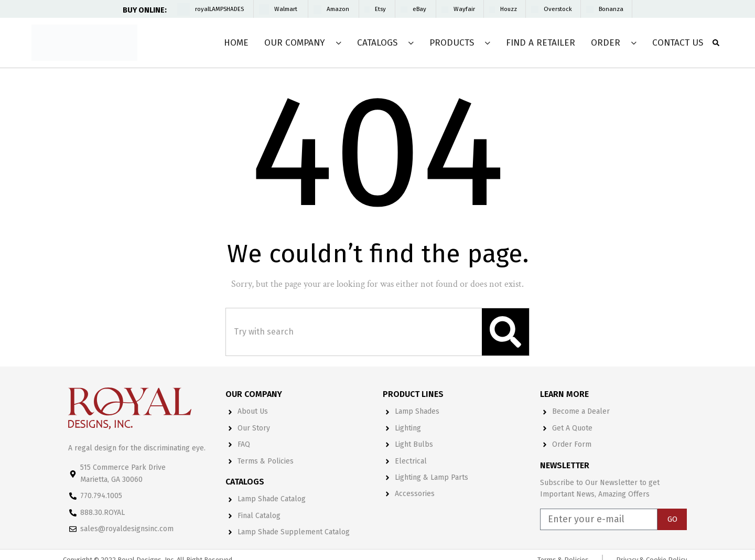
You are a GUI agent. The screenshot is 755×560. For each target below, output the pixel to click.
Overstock (558, 9)
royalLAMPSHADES (219, 9)
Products (452, 43)
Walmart (286, 9)
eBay (419, 9)
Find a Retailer (541, 43)
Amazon (338, 9)
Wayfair (464, 9)
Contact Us (678, 43)
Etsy (380, 9)
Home (236, 43)
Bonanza (611, 9)
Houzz (509, 9)
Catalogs (377, 43)
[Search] (505, 332)
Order (606, 43)
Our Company (295, 43)
